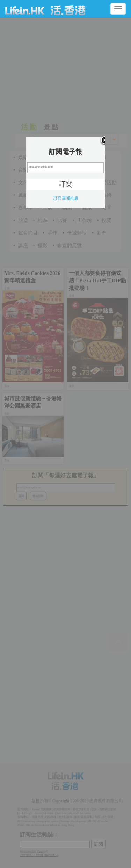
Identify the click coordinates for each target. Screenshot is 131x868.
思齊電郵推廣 (66, 198)
